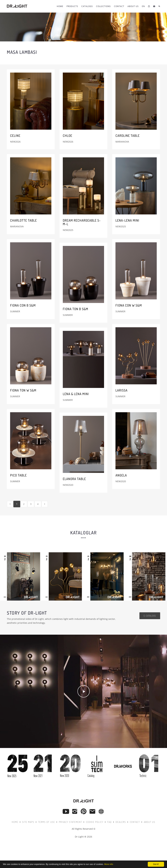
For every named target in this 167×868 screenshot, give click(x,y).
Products (72, 6)
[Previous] (10, 504)
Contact (135, 822)
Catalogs (87, 6)
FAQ (110, 822)
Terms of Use (47, 822)
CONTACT (119, 6)
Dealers (121, 822)
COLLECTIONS (103, 6)
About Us (133, 6)
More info (109, 864)
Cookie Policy (95, 822)
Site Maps (28, 822)
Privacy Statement (70, 822)
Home (60, 6)
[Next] (45, 504)
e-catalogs (150, 616)
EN (143, 6)
